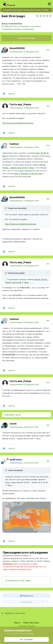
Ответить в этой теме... (18, 581)
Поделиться (27, 596)
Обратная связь (31, 623)
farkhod (14, 144)
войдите (15, 561)
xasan (13, 424)
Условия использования (23, 633)
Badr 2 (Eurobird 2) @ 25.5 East (28, 173)
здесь (29, 337)
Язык (17, 623)
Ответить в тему (26, 38)
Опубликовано (24, 52)
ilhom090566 (15, 24)
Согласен (27, 639)
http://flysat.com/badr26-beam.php (18, 123)
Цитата (12, 94)
